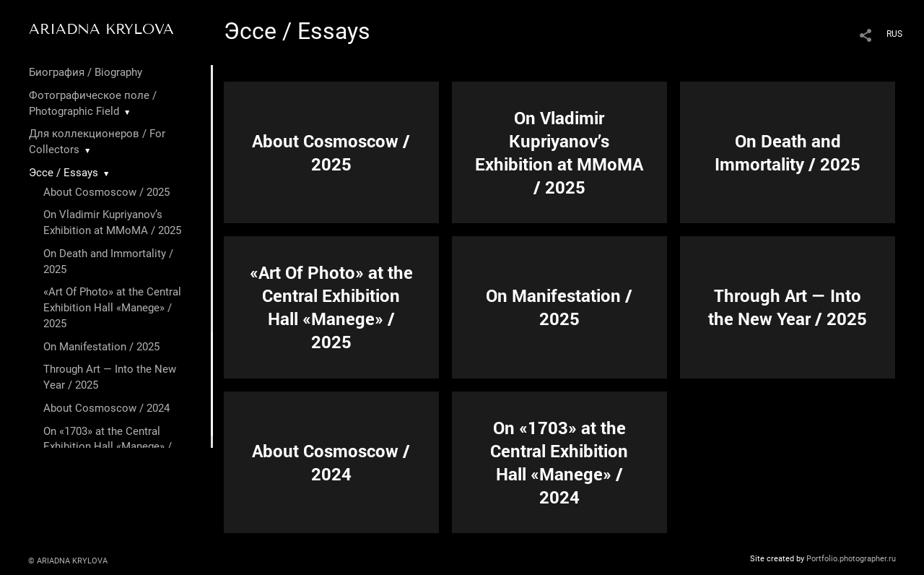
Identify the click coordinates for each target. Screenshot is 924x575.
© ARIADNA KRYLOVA (68, 561)
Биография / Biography (86, 72)
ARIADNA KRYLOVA (101, 29)
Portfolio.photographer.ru (851, 559)
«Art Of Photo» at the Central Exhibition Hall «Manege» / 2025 (112, 308)
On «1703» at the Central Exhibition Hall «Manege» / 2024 (108, 447)
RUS (894, 34)
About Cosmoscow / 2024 (106, 408)
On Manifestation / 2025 (101, 347)
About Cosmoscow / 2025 (106, 192)
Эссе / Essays (64, 173)
